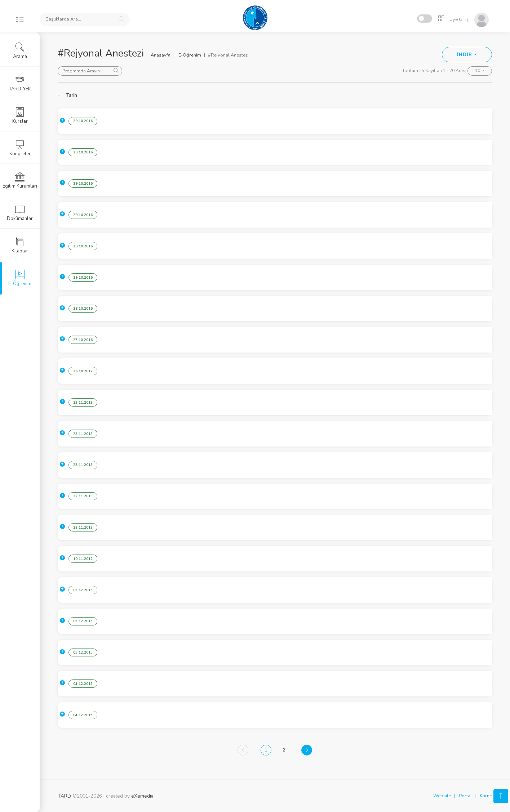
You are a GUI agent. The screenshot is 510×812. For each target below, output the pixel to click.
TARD (64, 796)
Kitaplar (20, 245)
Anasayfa (161, 55)
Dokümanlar (20, 213)
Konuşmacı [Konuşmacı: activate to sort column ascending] (432, 95)
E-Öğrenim (190, 55)
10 (478, 71)
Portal (465, 796)
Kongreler (20, 148)
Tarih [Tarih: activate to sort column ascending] (72, 95)
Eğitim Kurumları (20, 180)
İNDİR (465, 55)
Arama (20, 51)
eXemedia (142, 796)
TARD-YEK (20, 83)
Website (442, 796)
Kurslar (20, 116)
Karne (486, 796)
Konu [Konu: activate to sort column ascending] (123, 95)
